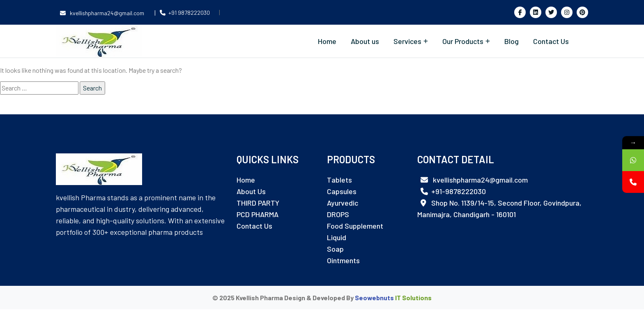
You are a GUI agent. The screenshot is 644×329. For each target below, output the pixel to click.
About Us (251, 191)
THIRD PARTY (258, 203)
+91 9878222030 (185, 13)
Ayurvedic (343, 203)
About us (365, 41)
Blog (512, 41)
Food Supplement (355, 226)
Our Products (463, 41)
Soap (335, 249)
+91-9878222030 (453, 191)
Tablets (339, 180)
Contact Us (551, 41)
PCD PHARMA (258, 214)
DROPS (338, 214)
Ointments (343, 260)
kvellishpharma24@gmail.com (103, 13)
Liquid (337, 237)
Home (327, 41)
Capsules (342, 191)
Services (407, 41)
